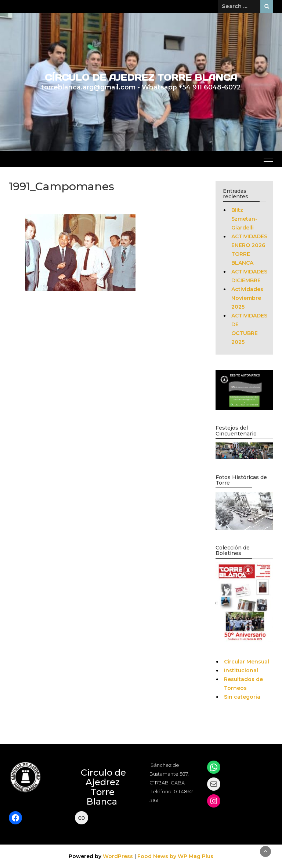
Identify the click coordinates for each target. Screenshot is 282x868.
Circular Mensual (247, 662)
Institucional (241, 670)
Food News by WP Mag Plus (175, 856)
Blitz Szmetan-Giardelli (244, 219)
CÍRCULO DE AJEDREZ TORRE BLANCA (141, 78)
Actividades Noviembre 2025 (247, 298)
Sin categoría (242, 697)
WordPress (118, 856)
